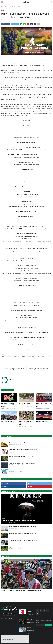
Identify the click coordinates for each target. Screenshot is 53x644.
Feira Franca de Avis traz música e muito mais (43, 422)
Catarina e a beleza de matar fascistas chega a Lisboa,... (30, 622)
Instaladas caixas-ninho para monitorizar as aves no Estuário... (30, 630)
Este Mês (26, 439)
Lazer (5, 6)
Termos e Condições (38, 641)
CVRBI (23, 356)
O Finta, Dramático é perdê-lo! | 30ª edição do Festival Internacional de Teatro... (15, 369)
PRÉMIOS (3, 359)
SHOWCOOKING (17, 359)
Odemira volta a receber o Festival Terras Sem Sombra (22, 456)
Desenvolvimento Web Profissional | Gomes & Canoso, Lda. (23, 527)
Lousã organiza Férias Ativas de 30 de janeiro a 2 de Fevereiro (44, 405)
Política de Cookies (47, 641)
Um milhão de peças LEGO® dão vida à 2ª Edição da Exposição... (24, 533)
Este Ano (43, 439)
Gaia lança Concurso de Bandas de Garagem (20, 470)
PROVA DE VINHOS (45, 356)
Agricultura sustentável (15, 547)
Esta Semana (10, 439)
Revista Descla (5, 20)
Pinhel (3, 356)
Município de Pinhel (31, 356)
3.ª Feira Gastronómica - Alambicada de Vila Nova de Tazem (23, 450)
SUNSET (38, 356)
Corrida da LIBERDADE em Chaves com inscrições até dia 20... (30, 613)
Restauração (10, 359)
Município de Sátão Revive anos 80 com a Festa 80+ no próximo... (8, 405)
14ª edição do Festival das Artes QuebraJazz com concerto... (23, 540)
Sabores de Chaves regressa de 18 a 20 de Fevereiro (21, 443)
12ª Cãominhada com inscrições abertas (24, 404)
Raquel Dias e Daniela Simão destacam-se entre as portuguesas (21, 591)
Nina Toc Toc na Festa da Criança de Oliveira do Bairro (8, 422)
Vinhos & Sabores (17, 356)
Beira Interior (9, 356)
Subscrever (48, 625)
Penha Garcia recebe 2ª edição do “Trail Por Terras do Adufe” (26, 423)
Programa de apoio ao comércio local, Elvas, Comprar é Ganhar (38, 369)
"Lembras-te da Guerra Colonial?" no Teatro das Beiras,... (22, 463)
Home (2, 6)
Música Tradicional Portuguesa (29, 359)
